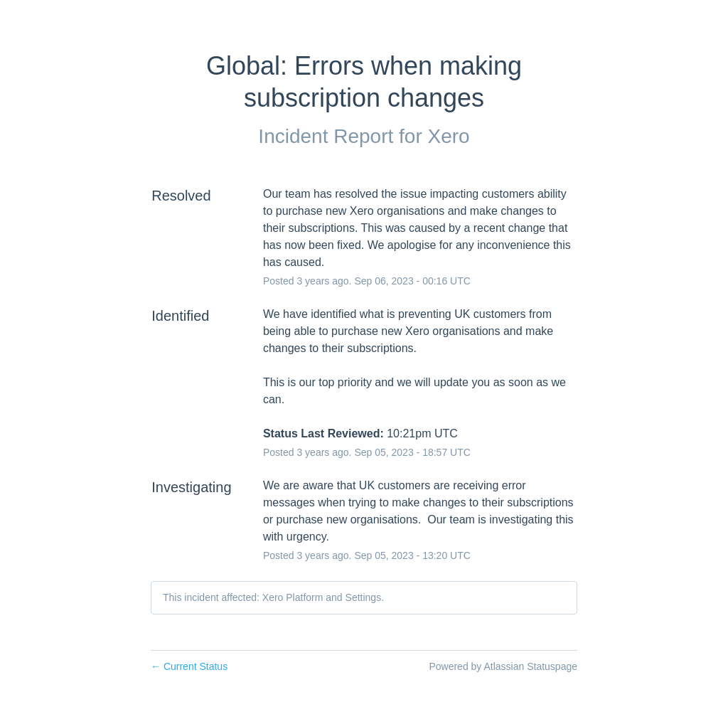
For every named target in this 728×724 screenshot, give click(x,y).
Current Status (189, 666)
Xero (448, 136)
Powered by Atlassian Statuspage (503, 666)
